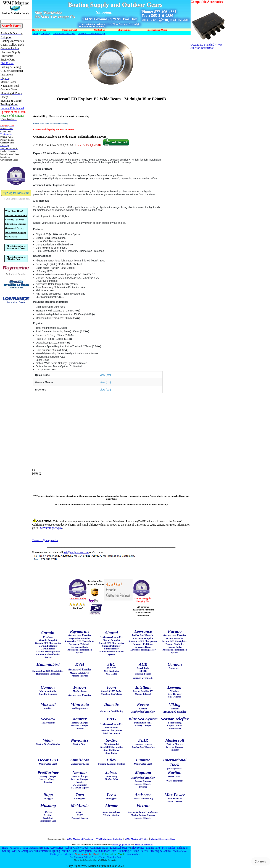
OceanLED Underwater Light (92, 33)
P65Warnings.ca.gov (50, 528)
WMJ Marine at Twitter (137, 839)
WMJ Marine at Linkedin (109, 839)
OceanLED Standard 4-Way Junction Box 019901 (209, 45)
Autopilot (34, 848)
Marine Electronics (144, 845)
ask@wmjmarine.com (76, 552)
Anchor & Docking (19, 848)
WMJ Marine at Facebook (80, 839)
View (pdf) (105, 375)
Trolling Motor (180, 851)
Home (35, 33)
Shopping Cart (114, 857)
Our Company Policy (80, 857)
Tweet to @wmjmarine (45, 540)
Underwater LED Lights (64, 33)
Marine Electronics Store (163, 839)
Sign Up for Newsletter (16, 193)
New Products (134, 854)
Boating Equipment (121, 845)
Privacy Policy (98, 857)
